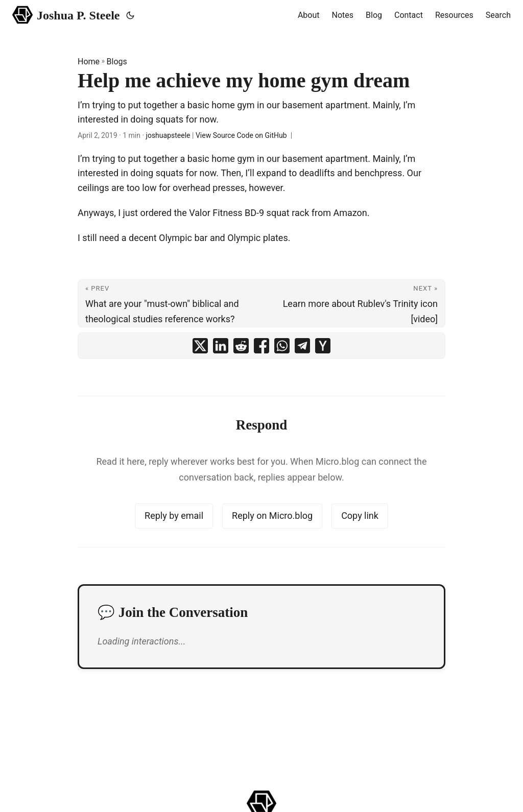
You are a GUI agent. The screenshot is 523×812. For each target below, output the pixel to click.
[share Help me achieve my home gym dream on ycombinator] (323, 346)
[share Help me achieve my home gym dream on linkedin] (221, 346)
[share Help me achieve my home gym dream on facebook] (261, 346)
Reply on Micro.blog (272, 516)
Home (89, 62)
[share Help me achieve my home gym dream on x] (200, 346)
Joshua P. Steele (66, 15)
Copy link (360, 516)
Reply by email (174, 516)
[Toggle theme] (130, 15)
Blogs (117, 62)
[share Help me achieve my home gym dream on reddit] (241, 346)
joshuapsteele (168, 135)
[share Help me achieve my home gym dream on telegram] (302, 346)
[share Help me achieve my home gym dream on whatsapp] (282, 346)
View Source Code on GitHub (241, 135)
